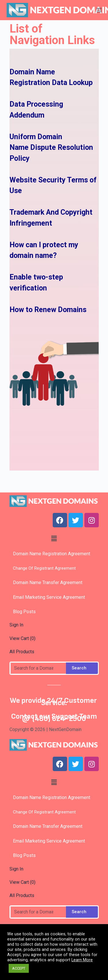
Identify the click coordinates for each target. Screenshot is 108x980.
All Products (22, 652)
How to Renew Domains (48, 310)
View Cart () (22, 638)
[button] (54, 539)
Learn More (82, 960)
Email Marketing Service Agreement (47, 597)
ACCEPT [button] (19, 968)
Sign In (16, 625)
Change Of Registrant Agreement (43, 568)
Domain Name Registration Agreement (50, 554)
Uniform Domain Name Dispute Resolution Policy (51, 148)
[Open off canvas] (99, 10)
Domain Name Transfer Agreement (48, 582)
